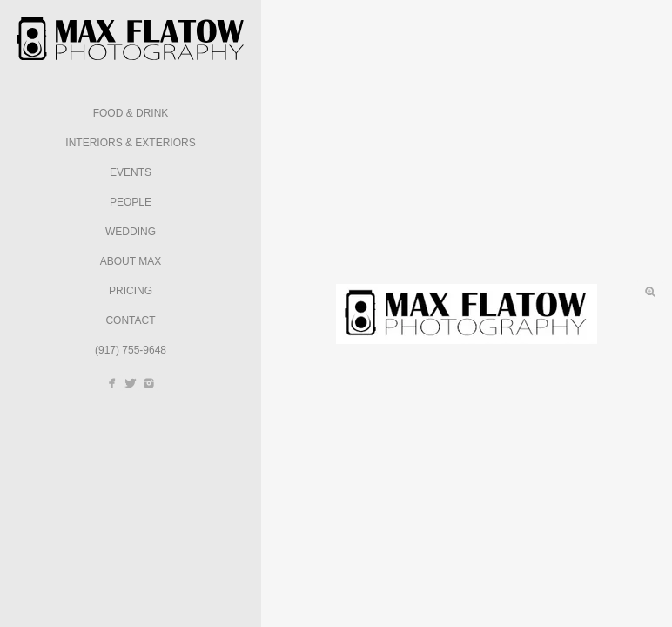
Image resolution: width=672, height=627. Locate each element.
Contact (130, 320)
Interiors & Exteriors (130, 143)
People (131, 202)
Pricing (131, 291)
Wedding (131, 232)
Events (131, 172)
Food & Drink (131, 113)
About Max (131, 261)
